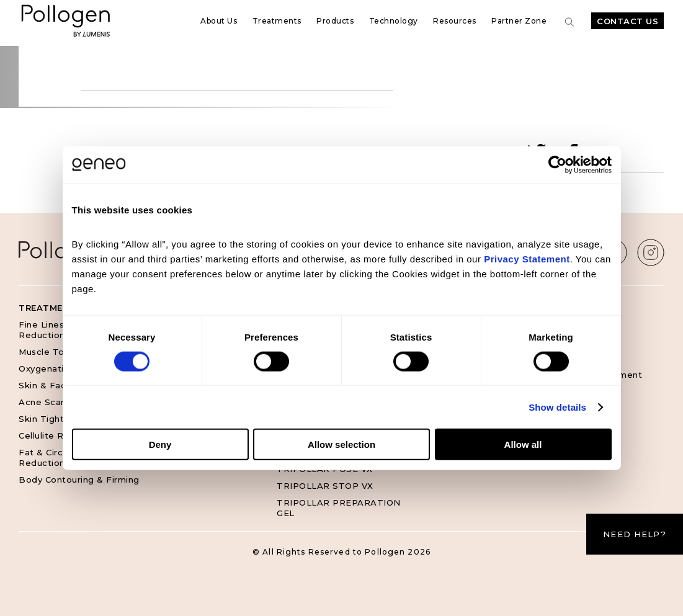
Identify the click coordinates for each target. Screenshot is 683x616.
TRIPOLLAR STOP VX (325, 486)
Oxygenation (47, 368)
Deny (160, 444)
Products (335, 21)
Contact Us (627, 21)
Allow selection (341, 444)
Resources (455, 21)
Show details (557, 407)
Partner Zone (519, 21)
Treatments (277, 21)
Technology (394, 21)
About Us (219, 21)
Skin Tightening (54, 419)
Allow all (523, 444)
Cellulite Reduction (61, 435)
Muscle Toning (51, 352)
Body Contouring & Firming (79, 480)
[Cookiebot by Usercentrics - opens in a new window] (557, 164)
